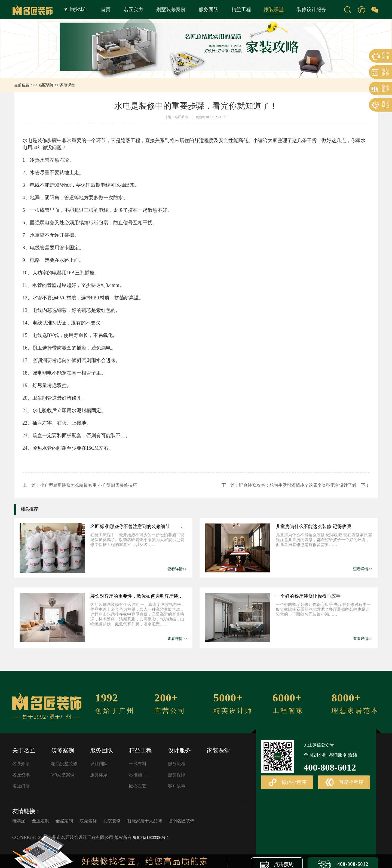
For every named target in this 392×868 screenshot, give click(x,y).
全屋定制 (41, 821)
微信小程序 (287, 783)
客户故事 (177, 786)
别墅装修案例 (171, 10)
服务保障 (177, 775)
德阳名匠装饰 (181, 821)
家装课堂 (274, 10)
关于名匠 (24, 750)
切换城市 (76, 9)
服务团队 (209, 10)
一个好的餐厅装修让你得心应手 (308, 596)
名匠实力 (133, 10)
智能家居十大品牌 (145, 821)
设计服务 (179, 750)
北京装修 (112, 821)
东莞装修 (88, 821)
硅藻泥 (19, 821)
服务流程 (177, 764)
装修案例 (63, 750)
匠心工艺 (138, 786)
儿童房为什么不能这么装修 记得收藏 (313, 527)
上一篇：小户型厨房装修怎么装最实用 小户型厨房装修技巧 (80, 485)
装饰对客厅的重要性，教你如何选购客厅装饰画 (139, 596)
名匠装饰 (46, 85)
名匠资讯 (21, 775)
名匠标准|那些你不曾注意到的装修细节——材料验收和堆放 (139, 527)
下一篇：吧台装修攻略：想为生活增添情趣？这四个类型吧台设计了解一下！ (296, 485)
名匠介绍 (21, 764)
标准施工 (138, 775)
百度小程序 (344, 783)
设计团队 (99, 764)
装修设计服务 (311, 10)
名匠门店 (21, 786)
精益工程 (241, 10)
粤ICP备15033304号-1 (151, 838)
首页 (106, 10)
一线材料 (138, 764)
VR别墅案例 (63, 775)
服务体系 (99, 775)
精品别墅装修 (64, 764)
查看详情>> (177, 569)
